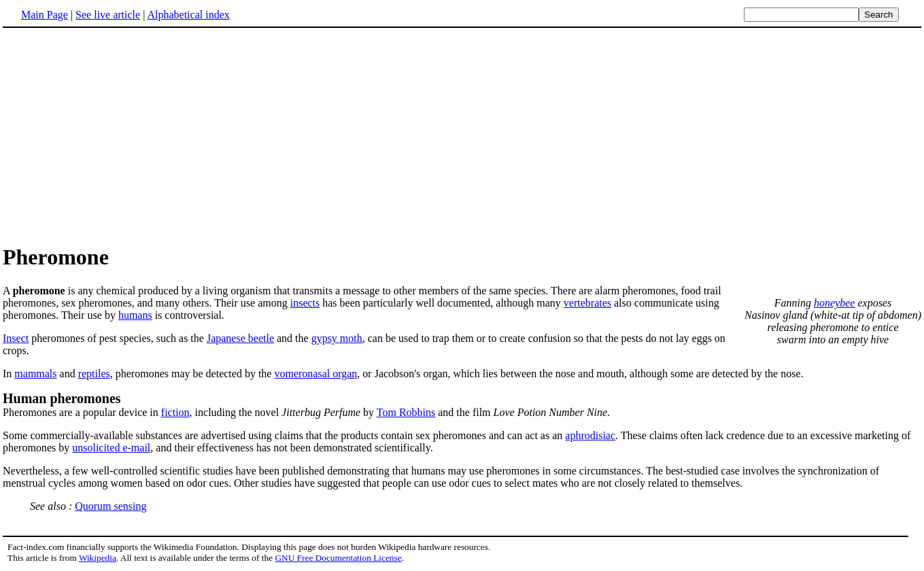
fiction (175, 412)
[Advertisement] (117, 135)
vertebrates (587, 303)
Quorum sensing (110, 506)
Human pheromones (62, 398)
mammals (35, 374)
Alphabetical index (188, 15)
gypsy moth (337, 338)
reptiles (94, 374)
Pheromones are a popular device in (82, 412)
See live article (108, 15)
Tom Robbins (406, 412)
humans (135, 315)
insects (305, 303)
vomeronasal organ (315, 374)
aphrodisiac (590, 435)
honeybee (834, 303)
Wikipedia (98, 558)
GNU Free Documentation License (338, 558)
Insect (16, 338)
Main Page (45, 15)
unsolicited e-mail (111, 448)
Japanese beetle (240, 338)
